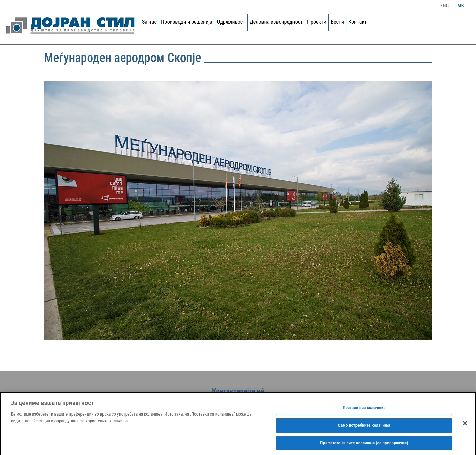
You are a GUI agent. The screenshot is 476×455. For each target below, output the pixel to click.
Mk (461, 6)
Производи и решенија (187, 22)
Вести (337, 22)
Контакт (358, 22)
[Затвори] (465, 425)
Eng (445, 6)
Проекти (317, 22)
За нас (149, 22)
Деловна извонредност (276, 22)
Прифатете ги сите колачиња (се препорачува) (364, 444)
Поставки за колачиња (364, 409)
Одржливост (231, 22)
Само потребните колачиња (364, 427)
